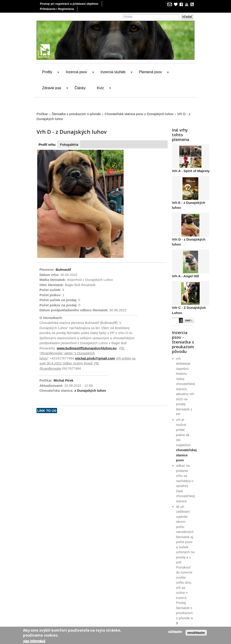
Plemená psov (150, 72)
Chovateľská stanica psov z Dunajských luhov (139, 114)
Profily (47, 72)
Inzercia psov (76, 72)
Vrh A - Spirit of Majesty (191, 171)
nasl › (188, 320)
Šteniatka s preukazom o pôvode (76, 114)
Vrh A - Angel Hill (185, 276)
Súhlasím (175, 632)
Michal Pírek (64, 380)
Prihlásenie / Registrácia (57, 9)
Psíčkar (42, 114)
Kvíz (100, 88)
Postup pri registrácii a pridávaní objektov (69, 4)
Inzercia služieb (113, 72)
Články (80, 88)
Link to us (47, 411)
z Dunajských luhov (90, 390)
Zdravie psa (52, 88)
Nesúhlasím (196, 633)
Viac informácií (34, 641)
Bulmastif (63, 270)
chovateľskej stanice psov (186, 455)
